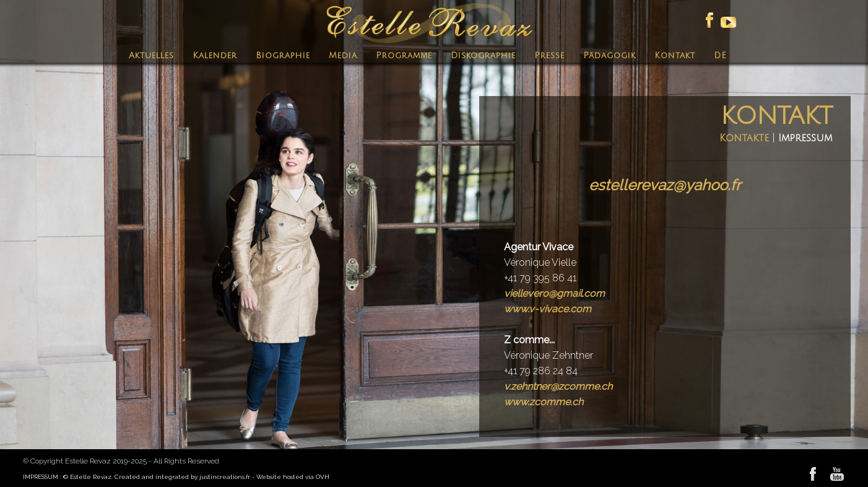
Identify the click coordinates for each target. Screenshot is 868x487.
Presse (549, 55)
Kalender (215, 55)
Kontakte (744, 138)
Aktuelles (151, 55)
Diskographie (483, 55)
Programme (404, 55)
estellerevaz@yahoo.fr (665, 185)
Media (343, 55)
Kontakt (675, 55)
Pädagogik (610, 55)
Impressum (805, 138)
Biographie (283, 55)
